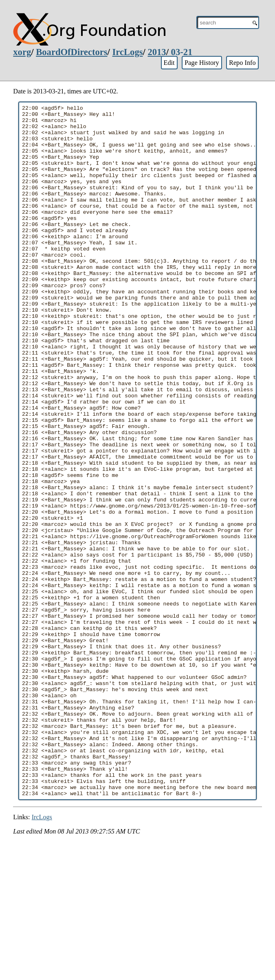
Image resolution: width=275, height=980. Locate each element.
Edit (169, 63)
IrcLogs (128, 52)
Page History (202, 63)
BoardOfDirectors (71, 52)
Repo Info (242, 63)
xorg (22, 52)
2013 (157, 52)
